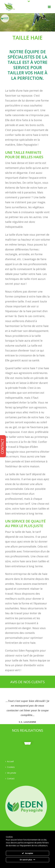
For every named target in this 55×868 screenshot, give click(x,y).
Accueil (9, 761)
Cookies (10, 767)
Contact (10, 778)
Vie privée (11, 773)
